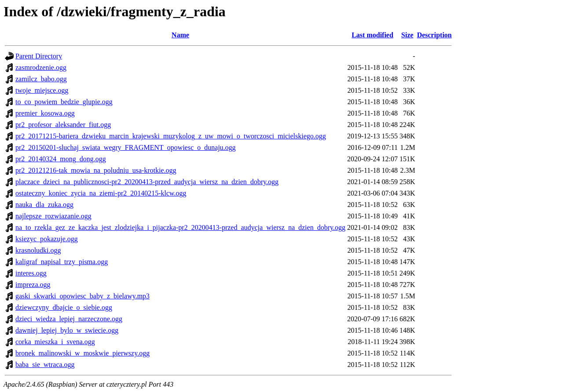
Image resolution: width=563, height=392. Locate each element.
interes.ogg (31, 273)
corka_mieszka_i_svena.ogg (55, 342)
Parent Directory (39, 56)
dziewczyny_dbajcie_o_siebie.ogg (64, 307)
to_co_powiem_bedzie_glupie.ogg (64, 102)
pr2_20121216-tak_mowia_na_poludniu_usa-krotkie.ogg (96, 170)
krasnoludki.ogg (38, 250)
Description (434, 35)
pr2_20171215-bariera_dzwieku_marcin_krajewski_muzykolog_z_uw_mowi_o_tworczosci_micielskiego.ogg (171, 136)
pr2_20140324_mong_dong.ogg (61, 159)
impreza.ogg (33, 285)
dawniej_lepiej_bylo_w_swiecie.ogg (67, 330)
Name (180, 35)
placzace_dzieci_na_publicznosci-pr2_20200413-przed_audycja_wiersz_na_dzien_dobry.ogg (147, 182)
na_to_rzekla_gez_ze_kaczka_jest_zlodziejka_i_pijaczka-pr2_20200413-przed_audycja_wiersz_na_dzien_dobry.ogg (180, 227)
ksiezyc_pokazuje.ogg (47, 239)
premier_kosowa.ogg (45, 113)
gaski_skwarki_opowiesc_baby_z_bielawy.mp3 (82, 296)
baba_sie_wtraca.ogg (45, 365)
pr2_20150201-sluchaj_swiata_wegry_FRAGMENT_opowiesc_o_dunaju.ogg (126, 147)
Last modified (372, 35)
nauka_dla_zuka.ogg (44, 205)
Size (407, 35)
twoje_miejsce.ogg (42, 90)
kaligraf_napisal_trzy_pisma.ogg (62, 262)
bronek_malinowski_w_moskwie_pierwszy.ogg (82, 353)
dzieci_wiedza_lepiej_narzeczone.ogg (69, 319)
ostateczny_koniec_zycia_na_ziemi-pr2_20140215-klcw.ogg (101, 193)
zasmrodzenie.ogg (41, 67)
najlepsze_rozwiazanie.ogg (53, 216)
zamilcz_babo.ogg (41, 79)
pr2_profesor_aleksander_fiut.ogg (63, 125)
